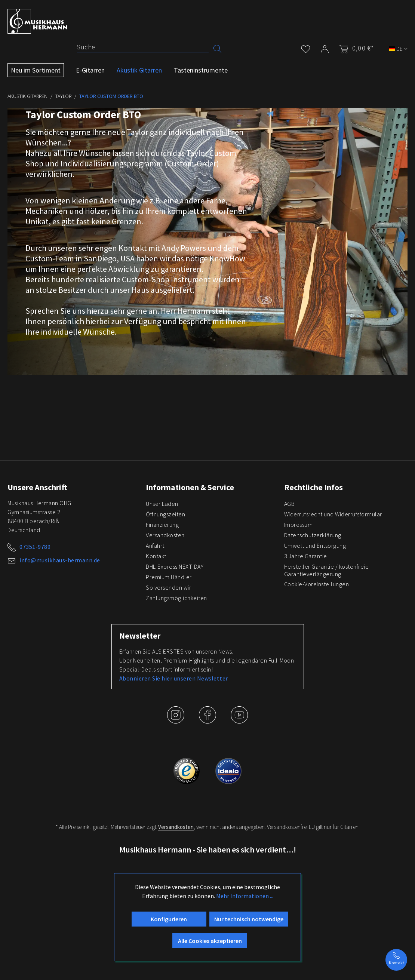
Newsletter (140, 636)
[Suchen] (217, 48)
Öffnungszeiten (165, 514)
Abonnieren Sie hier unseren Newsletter (174, 678)
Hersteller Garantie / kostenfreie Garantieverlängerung (327, 570)
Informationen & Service (190, 487)
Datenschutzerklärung (313, 535)
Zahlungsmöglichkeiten (176, 598)
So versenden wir (168, 587)
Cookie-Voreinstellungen (317, 584)
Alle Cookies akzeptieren (210, 941)
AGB (290, 504)
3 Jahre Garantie (306, 556)
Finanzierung (162, 525)
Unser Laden (162, 504)
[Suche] (143, 47)
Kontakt (156, 556)
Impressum (299, 525)
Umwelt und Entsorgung (315, 546)
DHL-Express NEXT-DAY (175, 566)
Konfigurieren (169, 919)
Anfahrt (155, 546)
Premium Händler (169, 577)
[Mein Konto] (325, 48)
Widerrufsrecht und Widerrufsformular (333, 514)
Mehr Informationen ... (245, 896)
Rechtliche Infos (313, 487)
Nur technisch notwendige (249, 919)
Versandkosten (165, 535)
